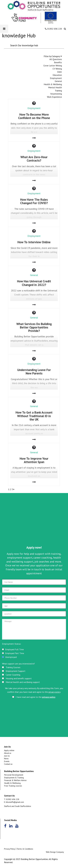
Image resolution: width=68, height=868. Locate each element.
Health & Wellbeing (53, 84)
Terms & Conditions (25, 849)
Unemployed (11, 657)
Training (58, 91)
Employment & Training (14, 778)
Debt (60, 72)
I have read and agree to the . (34, 697)
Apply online (9, 750)
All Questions (56, 59)
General (58, 81)
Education (57, 75)
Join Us (7, 756)
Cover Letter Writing (53, 66)
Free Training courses (13, 786)
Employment (56, 78)
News (6, 759)
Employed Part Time (15, 653)
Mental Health (55, 87)
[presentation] (25, 712)
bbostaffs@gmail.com (15, 802)
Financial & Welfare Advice (15, 780)
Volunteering (56, 94)
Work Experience (54, 97)
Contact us (8, 764)
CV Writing (57, 69)
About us (8, 753)
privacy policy (54, 692)
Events (7, 761)
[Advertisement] (34, 523)
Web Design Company (55, 852)
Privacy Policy (10, 849)
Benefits (58, 62)
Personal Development (14, 775)
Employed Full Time (14, 649)
